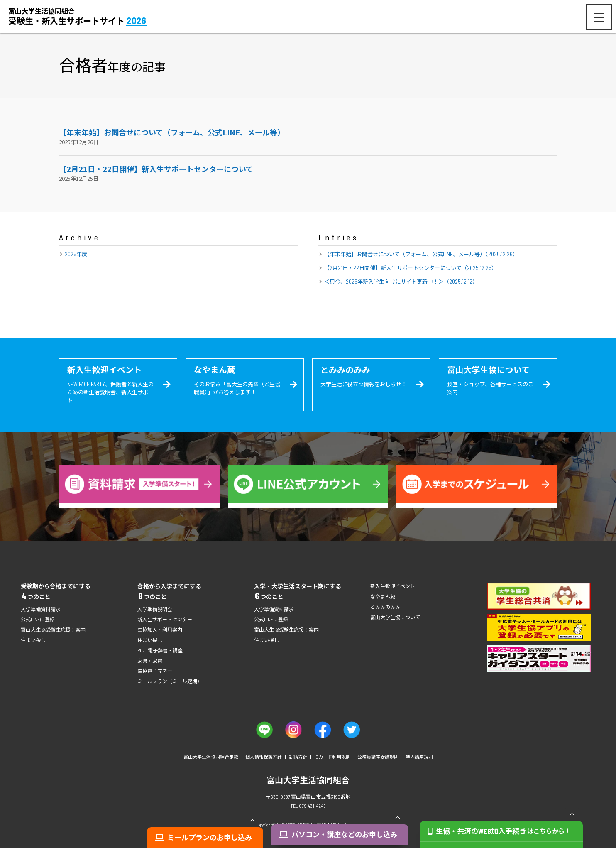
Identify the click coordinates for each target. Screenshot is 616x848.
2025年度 (76, 254)
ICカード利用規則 (332, 757)
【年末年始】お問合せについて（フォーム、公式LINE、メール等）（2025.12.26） (421, 254)
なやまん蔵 (383, 597)
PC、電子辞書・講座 (160, 651)
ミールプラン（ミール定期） (170, 681)
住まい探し (33, 640)
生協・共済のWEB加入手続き (502, 837)
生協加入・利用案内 (160, 630)
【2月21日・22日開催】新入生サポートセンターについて (156, 169)
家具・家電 (150, 661)
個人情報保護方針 (264, 757)
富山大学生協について (395, 618)
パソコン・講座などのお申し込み (344, 837)
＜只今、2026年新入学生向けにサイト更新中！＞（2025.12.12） (401, 282)
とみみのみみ (385, 607)
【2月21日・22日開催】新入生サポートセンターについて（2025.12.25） (411, 268)
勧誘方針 (298, 757)
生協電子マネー (155, 672)
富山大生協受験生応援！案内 (53, 630)
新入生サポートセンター (165, 620)
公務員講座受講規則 (378, 757)
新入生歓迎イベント (393, 586)
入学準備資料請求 (41, 610)
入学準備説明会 (155, 610)
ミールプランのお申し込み (210, 837)
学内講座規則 (419, 757)
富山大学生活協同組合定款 (211, 757)
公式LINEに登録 (38, 620)
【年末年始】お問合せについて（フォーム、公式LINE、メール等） (172, 132)
